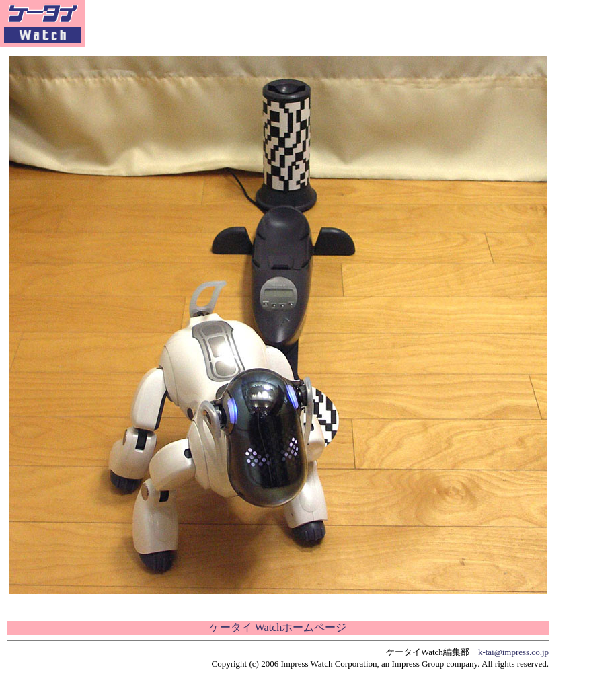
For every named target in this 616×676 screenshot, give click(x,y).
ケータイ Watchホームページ (278, 627)
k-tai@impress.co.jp (513, 652)
